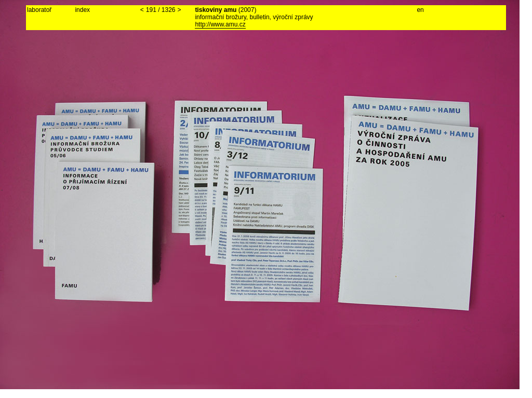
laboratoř (39, 10)
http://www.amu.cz (220, 24)
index (82, 10)
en (420, 10)
